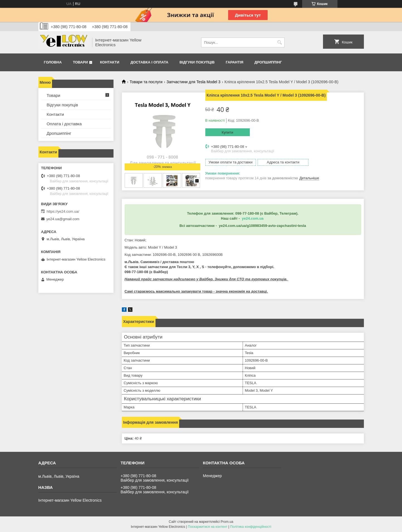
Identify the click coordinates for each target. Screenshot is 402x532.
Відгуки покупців (197, 62)
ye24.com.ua (253, 218)
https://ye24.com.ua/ (63, 211)
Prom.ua (227, 522)
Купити (228, 132)
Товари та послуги (146, 82)
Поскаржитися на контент (208, 527)
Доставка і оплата (149, 62)
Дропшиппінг (268, 62)
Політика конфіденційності (251, 527)
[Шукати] (280, 42)
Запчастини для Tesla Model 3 (194, 82)
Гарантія (234, 62)
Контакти (110, 62)
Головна (53, 62)
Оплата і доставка (64, 124)
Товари (80, 62)
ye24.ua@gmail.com (63, 219)
